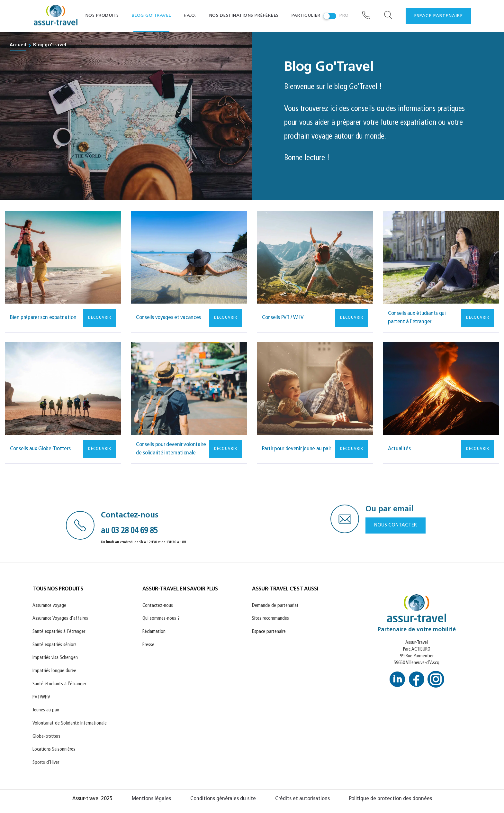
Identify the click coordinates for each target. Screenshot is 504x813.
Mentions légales (151, 799)
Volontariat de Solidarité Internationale (70, 723)
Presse (148, 645)
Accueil (18, 45)
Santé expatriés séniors (54, 645)
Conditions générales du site (223, 799)
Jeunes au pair (46, 710)
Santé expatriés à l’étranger (59, 632)
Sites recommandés (270, 619)
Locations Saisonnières (54, 749)
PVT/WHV (41, 697)
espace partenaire (438, 16)
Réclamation (154, 632)
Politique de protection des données (391, 799)
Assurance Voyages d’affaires (60, 619)
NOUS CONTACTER (396, 525)
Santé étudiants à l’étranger (59, 684)
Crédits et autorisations (302, 799)
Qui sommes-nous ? (161, 619)
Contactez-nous (158, 606)
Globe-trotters (46, 737)
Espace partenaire (269, 632)
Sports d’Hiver (46, 763)
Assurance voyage (49, 606)
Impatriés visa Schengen (55, 658)
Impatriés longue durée (54, 671)
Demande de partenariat (275, 606)
